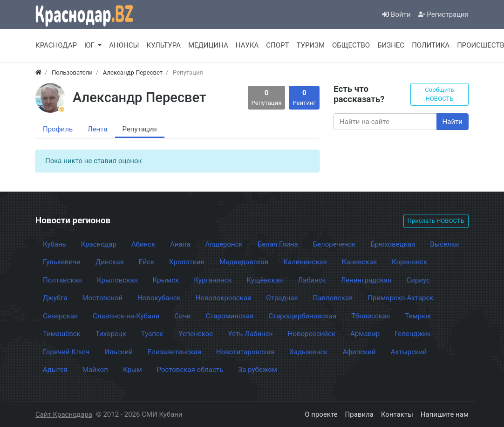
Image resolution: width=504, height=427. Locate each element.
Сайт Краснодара (64, 414)
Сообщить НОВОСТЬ (439, 94)
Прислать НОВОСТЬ (436, 221)
